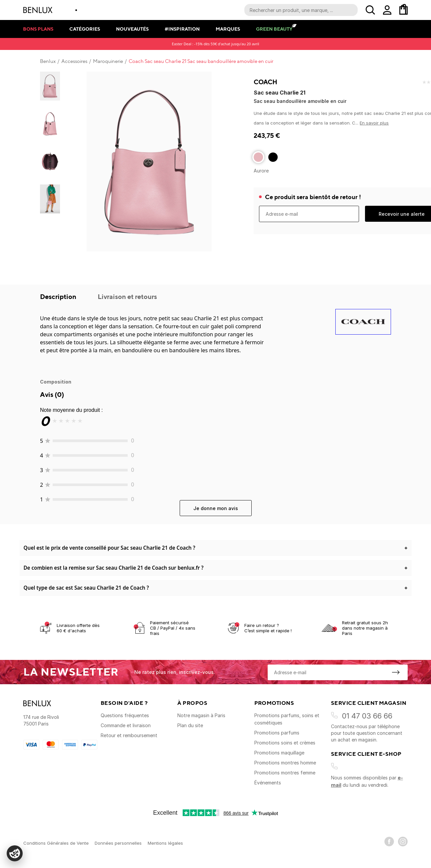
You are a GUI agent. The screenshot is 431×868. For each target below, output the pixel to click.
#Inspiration (182, 29)
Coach (265, 82)
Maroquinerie (108, 61)
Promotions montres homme (285, 763)
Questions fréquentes (125, 715)
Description (59, 296)
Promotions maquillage (279, 753)
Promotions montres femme (285, 773)
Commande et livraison (126, 725)
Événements (268, 783)
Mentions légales (165, 843)
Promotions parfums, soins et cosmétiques (287, 719)
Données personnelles (118, 843)
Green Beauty (274, 29)
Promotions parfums (277, 733)
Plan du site (190, 725)
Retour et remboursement (129, 735)
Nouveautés (132, 29)
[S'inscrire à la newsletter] (396, 672)
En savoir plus (374, 123)
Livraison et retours (127, 296)
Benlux (48, 61)
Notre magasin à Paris (201, 715)
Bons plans (38, 29)
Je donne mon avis (216, 508)
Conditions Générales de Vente (56, 843)
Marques (228, 29)
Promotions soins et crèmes (285, 743)
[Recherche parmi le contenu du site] (301, 10)
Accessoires (74, 61)
